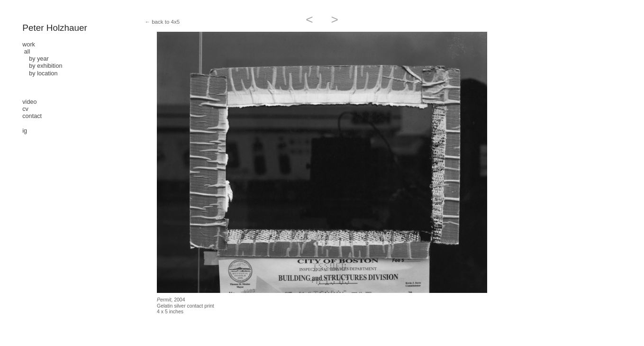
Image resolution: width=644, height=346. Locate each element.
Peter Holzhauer (55, 28)
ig (25, 131)
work (29, 45)
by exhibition (42, 66)
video (29, 102)
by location (40, 73)
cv (25, 109)
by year (35, 59)
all (27, 52)
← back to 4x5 (162, 22)
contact (32, 116)
